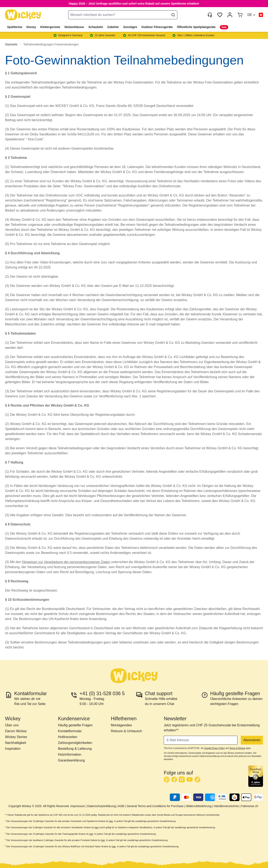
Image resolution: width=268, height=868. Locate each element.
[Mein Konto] (230, 15)
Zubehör (113, 27)
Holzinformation (70, 754)
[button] (251, 15)
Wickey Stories (16, 737)
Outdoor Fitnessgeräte (157, 27)
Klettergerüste (50, 27)
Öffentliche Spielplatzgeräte (196, 27)
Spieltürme (15, 27)
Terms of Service (237, 748)
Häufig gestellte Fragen (75, 725)
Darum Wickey (16, 731)
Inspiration (13, 749)
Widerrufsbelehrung (199, 806)
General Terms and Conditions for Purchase (155, 806)
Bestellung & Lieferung (75, 749)
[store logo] (23, 15)
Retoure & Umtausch (127, 731)
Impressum (78, 806)
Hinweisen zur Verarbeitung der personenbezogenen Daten (66, 562)
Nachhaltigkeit (16, 743)
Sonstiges (130, 27)
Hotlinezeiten (68, 737)
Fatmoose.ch (250, 806)
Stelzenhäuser (74, 27)
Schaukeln (96, 27)
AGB (121, 806)
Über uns (12, 725)
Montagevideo (122, 725)
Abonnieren (252, 740)
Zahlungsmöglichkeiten (75, 743)
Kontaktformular (70, 731)
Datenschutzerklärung (102, 806)
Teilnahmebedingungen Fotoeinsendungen (51, 44)
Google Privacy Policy (215, 748)
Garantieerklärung (71, 760)
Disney (31, 27)
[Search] (173, 15)
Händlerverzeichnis (226, 806)
